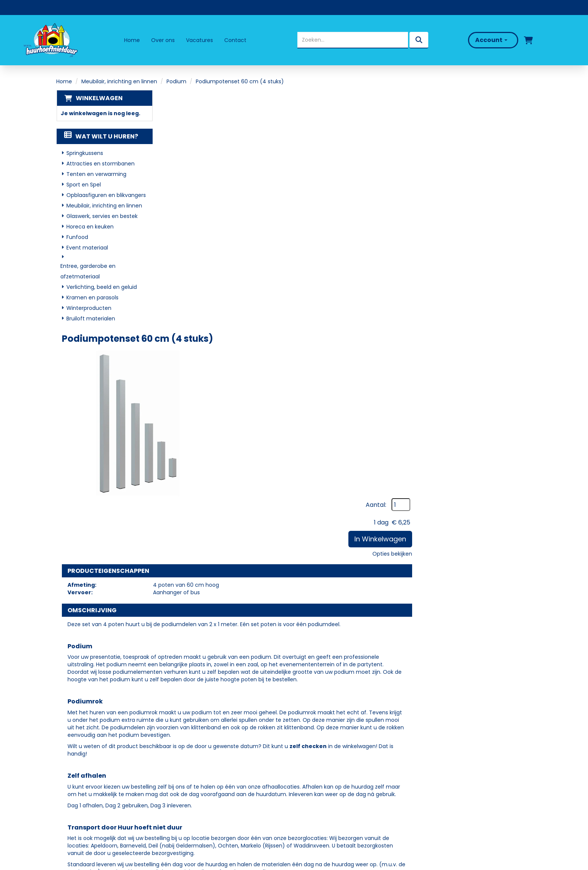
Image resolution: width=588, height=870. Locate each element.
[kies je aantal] (517, 649)
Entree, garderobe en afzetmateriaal (88, 272)
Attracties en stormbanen (100, 164)
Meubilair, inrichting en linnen (119, 81)
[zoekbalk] (352, 40)
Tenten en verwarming (96, 174)
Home (132, 40)
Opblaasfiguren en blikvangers (106, 195)
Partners (194, 760)
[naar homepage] (50, 40)
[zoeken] (418, 40)
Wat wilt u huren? (101, 137)
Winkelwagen (99, 98)
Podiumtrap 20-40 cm (310, 636)
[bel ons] (557, 40)
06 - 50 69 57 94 (87, 774)
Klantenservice (322, 770)
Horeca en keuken (90, 227)
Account (490, 40)
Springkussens (85, 153)
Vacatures (199, 40)
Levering (312, 749)
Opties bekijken (506, 162)
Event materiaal (87, 248)
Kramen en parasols (92, 298)
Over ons (163, 40)
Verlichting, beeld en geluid (102, 287)
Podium (176, 81)
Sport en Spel (84, 185)
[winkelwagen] (528, 40)
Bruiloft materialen (91, 319)
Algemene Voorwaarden (336, 792)
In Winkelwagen (494, 148)
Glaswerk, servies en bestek (102, 216)
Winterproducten (89, 308)
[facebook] (70, 805)
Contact (235, 40)
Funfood (77, 237)
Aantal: (490, 114)
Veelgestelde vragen (330, 760)
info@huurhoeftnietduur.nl (100, 784)
